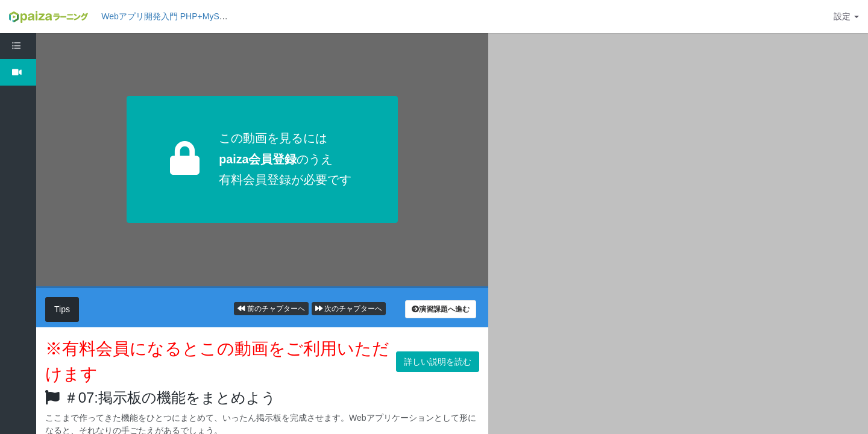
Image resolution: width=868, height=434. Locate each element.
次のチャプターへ (349, 309)
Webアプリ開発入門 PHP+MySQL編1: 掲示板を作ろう (204, 16)
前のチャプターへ (271, 309)
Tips (62, 309)
